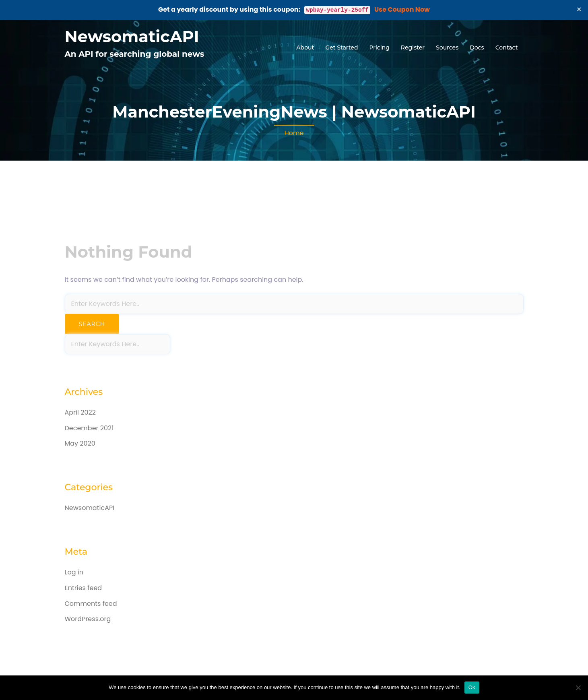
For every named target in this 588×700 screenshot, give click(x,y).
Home (294, 133)
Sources (447, 47)
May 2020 (80, 443)
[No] (578, 688)
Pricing (379, 47)
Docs (477, 47)
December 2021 (89, 428)
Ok (472, 687)
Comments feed (91, 604)
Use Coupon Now (402, 9)
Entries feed (84, 588)
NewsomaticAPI (132, 36)
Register (413, 47)
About (305, 47)
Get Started (341, 47)
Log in (74, 572)
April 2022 (80, 412)
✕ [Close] (579, 9)
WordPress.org (88, 619)
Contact (507, 47)
